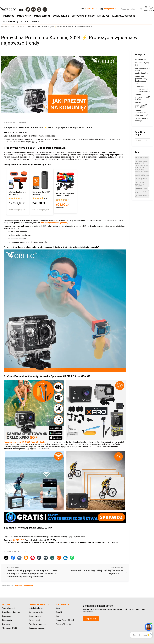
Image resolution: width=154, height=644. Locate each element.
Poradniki (141, 59)
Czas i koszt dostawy (11, 612)
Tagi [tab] (137, 152)
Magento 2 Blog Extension (24, 585)
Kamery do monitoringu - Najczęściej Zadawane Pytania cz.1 (97, 572)
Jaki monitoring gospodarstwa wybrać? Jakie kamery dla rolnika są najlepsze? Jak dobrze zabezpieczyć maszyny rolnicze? (32, 574)
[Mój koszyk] (152, 9)
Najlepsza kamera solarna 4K (141, 179)
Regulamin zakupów (37, 628)
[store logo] (12, 9)
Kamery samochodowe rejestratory (141, 113)
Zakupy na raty (35, 620)
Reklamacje (6, 616)
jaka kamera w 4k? (141, 188)
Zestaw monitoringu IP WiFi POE (141, 105)
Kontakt (59, 612)
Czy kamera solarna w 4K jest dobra (142, 166)
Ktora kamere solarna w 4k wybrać (142, 175)
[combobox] (131, 9)
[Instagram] (39, 9)
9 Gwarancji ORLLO (10, 628)
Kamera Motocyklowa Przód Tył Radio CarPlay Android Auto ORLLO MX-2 (65, 195)
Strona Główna (8, 27)
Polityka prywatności (37, 624)
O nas (58, 608)
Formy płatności (8, 608)
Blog (20, 27)
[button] (147, 141)
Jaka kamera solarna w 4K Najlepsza (139, 184)
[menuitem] (9, 16)
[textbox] (142, 141)
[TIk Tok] (45, 9)
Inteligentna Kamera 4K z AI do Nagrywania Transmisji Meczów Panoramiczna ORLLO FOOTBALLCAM (18, 193)
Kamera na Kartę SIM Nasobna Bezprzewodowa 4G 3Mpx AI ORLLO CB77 (42, 193)
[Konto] (146, 9)
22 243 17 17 (91, 9)
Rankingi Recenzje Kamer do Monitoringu (142, 71)
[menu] (77, 19)
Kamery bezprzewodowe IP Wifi (142, 97)
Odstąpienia (7, 620)
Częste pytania (35, 616)
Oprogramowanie (36, 612)
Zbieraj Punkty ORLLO (65, 620)
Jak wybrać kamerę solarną (141, 158)
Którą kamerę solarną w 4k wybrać (142, 171)
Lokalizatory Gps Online (142, 120)
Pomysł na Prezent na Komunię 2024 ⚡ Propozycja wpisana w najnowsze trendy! (48, 128)
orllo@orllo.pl (110, 9)
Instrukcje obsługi (36, 608)
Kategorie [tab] (140, 54)
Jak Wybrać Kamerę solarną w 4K (142, 162)
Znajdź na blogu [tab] (140, 133)
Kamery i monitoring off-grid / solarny (143, 89)
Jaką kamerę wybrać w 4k (142, 192)
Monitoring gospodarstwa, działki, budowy (141, 80)
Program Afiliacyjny (64, 624)
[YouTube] (33, 9)
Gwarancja (6, 624)
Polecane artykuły (142, 64)
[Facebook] (28, 9)
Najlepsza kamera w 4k (142, 196)
